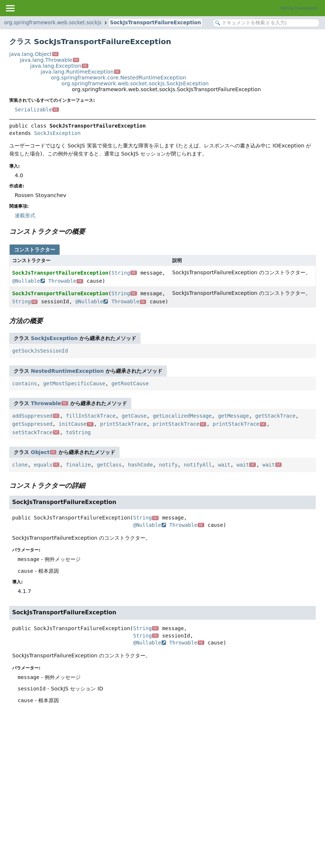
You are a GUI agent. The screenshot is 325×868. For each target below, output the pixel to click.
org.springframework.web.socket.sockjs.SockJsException (135, 83)
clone (20, 465)
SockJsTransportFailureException (156, 23)
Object (44, 452)
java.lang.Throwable (49, 60)
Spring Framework (299, 8)
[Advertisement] (162, 770)
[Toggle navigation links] (10, 8)
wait (224, 465)
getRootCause (130, 383)
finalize (78, 465)
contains (24, 383)
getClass (109, 465)
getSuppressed (32, 424)
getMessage (233, 416)
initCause (76, 424)
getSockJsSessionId (40, 351)
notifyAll (198, 465)
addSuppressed (36, 416)
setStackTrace (36, 432)
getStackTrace (275, 416)
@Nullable (29, 281)
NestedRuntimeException (67, 371)
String (124, 273)
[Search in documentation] (266, 23)
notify (168, 465)
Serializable (37, 110)
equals (47, 465)
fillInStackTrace (91, 416)
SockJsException (57, 133)
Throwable (66, 281)
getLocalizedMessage (182, 416)
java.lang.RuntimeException (80, 72)
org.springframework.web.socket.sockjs (53, 23)
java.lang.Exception (59, 66)
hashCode (140, 465)
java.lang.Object (34, 54)
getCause (134, 416)
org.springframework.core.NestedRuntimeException (119, 78)
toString (78, 432)
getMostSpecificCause (74, 383)
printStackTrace (123, 424)
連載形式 (25, 215)
